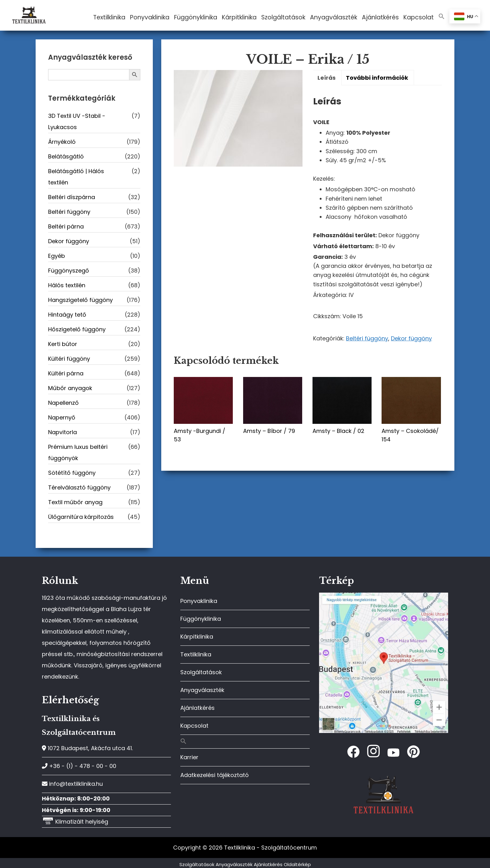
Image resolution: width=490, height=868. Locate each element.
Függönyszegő (69, 271)
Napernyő (62, 417)
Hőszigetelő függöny (77, 329)
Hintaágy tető (67, 315)
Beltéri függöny (367, 338)
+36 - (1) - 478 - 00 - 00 (79, 766)
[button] (442, 17)
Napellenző (63, 403)
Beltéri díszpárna (72, 197)
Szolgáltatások (201, 672)
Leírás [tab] (327, 78)
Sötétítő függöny (72, 473)
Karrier (189, 757)
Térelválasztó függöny (79, 487)
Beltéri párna (66, 226)
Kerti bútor (63, 344)
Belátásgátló (66, 156)
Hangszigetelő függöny (80, 300)
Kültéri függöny (69, 359)
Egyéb (57, 256)
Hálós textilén (67, 285)
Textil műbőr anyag (75, 502)
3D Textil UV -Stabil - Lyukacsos (77, 121)
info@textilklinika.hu (72, 784)
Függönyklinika (201, 619)
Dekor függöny (411, 338)
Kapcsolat (194, 726)
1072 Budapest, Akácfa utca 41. (87, 748)
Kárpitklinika (197, 637)
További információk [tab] (377, 78)
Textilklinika (196, 654)
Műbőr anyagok (70, 388)
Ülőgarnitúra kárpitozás (81, 517)
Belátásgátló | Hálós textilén (76, 177)
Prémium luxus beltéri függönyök (78, 452)
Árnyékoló (62, 142)
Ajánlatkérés (197, 708)
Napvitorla (62, 432)
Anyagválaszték (202, 690)
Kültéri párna (66, 373)
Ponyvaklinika (199, 601)
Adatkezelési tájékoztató (215, 775)
